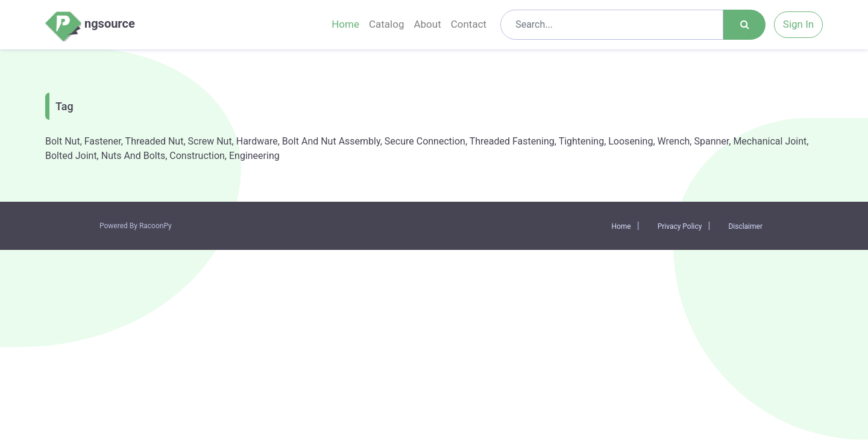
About (427, 24)
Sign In (798, 24)
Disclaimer (745, 226)
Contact (469, 24)
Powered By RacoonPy (136, 226)
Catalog (387, 24)
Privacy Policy (680, 226)
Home (345, 24)
